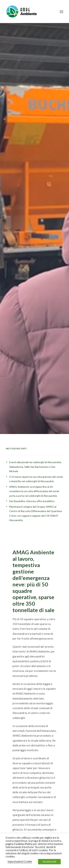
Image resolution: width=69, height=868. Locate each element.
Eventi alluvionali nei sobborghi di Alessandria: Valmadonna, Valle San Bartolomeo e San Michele (35, 457)
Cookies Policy (23, 844)
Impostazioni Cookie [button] (20, 861)
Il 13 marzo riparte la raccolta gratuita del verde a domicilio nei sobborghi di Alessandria (36, 469)
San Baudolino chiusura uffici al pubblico (32, 491)
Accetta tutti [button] (49, 862)
